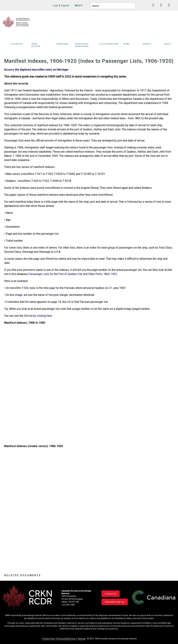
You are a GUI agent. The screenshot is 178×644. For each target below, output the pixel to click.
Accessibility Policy (66, 639)
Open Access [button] (43, 46)
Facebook (155, 8)
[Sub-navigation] (19, 46)
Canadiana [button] (64, 46)
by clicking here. (43, 316)
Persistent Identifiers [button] (87, 46)
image (18, 295)
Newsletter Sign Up (115, 602)
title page (49, 288)
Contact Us (111, 594)
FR (81, 5)
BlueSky (147, 5)
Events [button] (153, 46)
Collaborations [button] (111, 46)
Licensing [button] (20, 46)
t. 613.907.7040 (68, 605)
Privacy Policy (49, 639)
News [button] (132, 46)
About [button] (170, 46)
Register (65, 5)
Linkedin (162, 8)
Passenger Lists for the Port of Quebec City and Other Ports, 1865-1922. (73, 274)
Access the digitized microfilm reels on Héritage (36, 70)
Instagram (170, 8)
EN (76, 5)
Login (55, 5)
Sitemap (82, 639)
